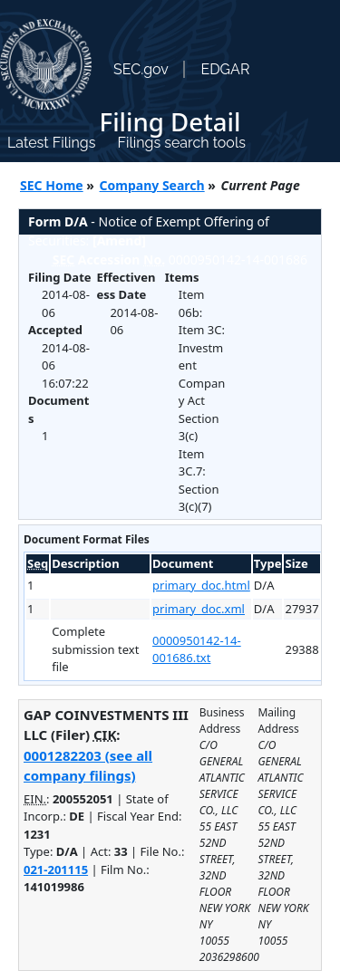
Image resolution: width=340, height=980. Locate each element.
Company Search (152, 185)
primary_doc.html (201, 585)
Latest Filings (51, 143)
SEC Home (52, 185)
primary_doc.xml (199, 609)
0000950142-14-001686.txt (197, 649)
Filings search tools (181, 143)
